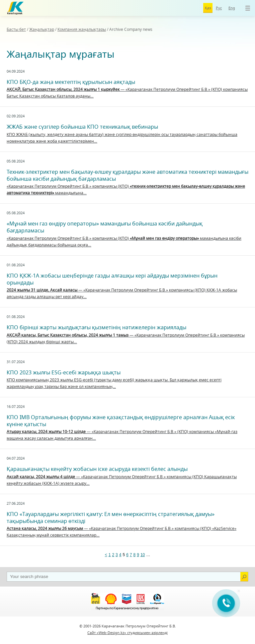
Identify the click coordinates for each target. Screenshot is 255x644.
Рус (219, 8)
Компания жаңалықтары (82, 29)
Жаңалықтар (42, 29)
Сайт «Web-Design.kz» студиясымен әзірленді (127, 633)
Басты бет (16, 29)
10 (143, 555)
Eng (232, 8)
